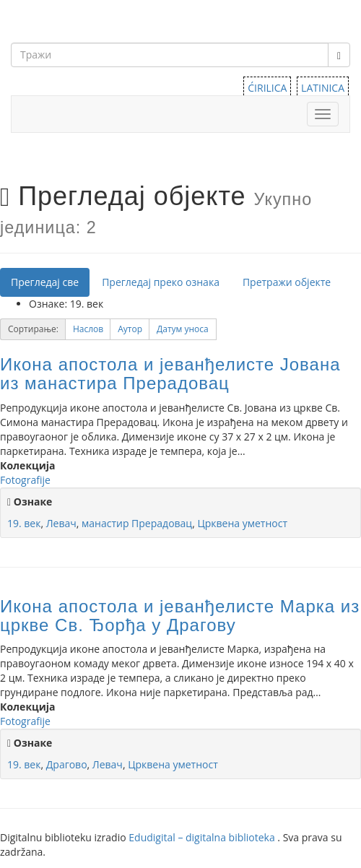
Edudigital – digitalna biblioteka (203, 837)
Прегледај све (45, 282)
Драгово (67, 764)
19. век (24, 523)
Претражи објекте (287, 282)
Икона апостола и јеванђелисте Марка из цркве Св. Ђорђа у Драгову (180, 616)
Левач (61, 523)
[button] (88, 329)
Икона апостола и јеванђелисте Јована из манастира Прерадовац (170, 374)
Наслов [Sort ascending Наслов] (88, 329)
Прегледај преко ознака (161, 282)
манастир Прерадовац (137, 523)
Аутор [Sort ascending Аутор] (130, 329)
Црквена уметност (242, 523)
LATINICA (323, 88)
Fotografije (25, 480)
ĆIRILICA (267, 88)
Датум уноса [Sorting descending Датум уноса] (183, 329)
